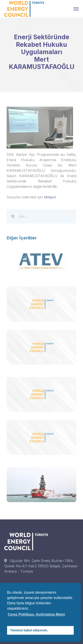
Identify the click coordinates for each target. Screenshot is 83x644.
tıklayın (50, 197)
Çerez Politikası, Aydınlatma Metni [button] (36, 614)
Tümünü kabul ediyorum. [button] (29, 630)
